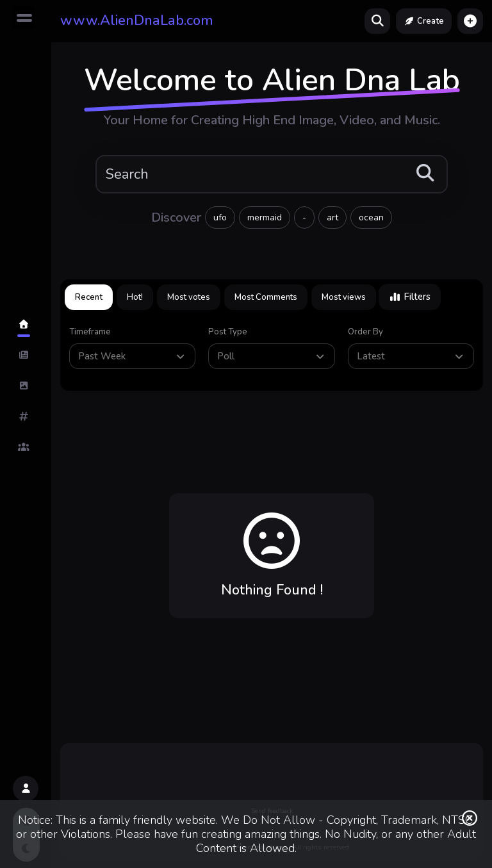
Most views (344, 297)
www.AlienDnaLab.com (137, 20)
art (332, 217)
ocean (371, 217)
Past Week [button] (133, 356)
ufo (220, 217)
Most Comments (266, 297)
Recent (89, 297)
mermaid (265, 217)
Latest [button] (411, 356)
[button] (470, 21)
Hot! (135, 297)
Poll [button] (272, 356)
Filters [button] (410, 297)
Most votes (189, 297)
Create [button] (424, 21)
